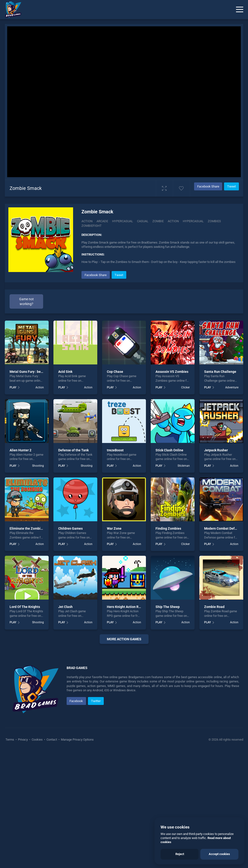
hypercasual (193, 221)
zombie (158, 221)
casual (143, 221)
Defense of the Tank (73, 450)
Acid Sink (65, 372)
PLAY (13, 387)
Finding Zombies (168, 528)
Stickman (184, 466)
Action (87, 221)
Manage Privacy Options (77, 856)
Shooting (38, 466)
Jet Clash (65, 607)
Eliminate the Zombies (27, 528)
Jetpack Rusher (216, 450)
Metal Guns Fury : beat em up (32, 372)
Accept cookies (219, 854)
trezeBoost (115, 450)
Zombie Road (214, 607)
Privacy (23, 856)
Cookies (37, 856)
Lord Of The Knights (25, 607)
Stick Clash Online (169, 450)
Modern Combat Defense (223, 528)
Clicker (185, 387)
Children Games (70, 528)
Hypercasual (123, 221)
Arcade (102, 221)
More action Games (124, 639)
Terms (10, 856)
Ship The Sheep (168, 607)
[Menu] (240, 10)
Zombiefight (92, 226)
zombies (214, 221)
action (173, 221)
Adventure (232, 387)
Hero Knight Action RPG (125, 607)
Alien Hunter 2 (20, 450)
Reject (180, 854)
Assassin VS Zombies (172, 372)
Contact (52, 856)
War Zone (114, 528)
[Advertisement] (124, 707)
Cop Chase (115, 372)
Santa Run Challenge (220, 372)
